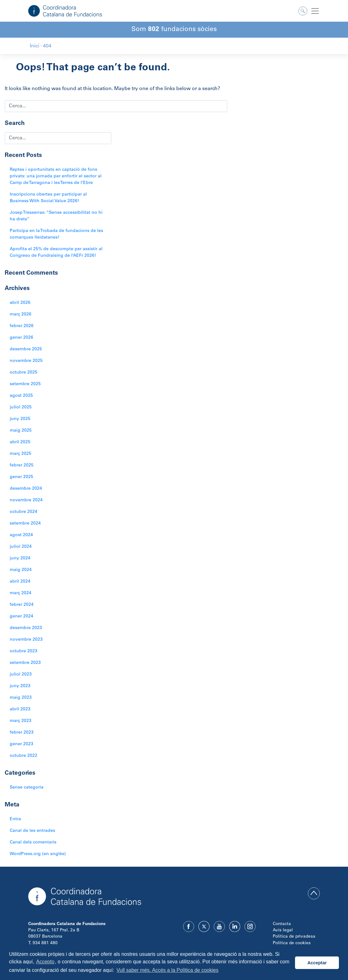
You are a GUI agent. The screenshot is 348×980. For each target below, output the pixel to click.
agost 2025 (21, 396)
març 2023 (21, 721)
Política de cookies (292, 943)
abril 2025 (20, 442)
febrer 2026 (22, 326)
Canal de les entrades (32, 831)
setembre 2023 (25, 663)
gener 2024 (21, 617)
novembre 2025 (26, 361)
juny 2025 (20, 419)
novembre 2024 (26, 500)
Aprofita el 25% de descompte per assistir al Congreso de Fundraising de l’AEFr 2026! (56, 253)
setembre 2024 (25, 524)
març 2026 (21, 315)
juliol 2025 (21, 407)
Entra (15, 819)
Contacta (282, 924)
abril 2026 (20, 303)
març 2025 (21, 454)
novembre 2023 (26, 640)
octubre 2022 (24, 756)
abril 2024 (20, 582)
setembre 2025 (25, 384)
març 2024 (21, 593)
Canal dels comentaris (33, 843)
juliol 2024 (21, 547)
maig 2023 (21, 698)
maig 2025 (21, 431)
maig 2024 (21, 570)
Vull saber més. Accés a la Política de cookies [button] (168, 970)
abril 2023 (20, 709)
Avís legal (283, 930)
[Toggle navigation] (315, 11)
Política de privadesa (294, 937)
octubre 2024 (24, 512)
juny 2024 (20, 558)
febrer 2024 (22, 605)
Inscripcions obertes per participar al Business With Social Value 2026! (48, 198)
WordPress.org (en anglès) (38, 854)
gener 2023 (21, 744)
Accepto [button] (45, 962)
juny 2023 (20, 686)
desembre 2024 (26, 489)
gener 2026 (21, 338)
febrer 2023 (22, 733)
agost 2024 (21, 535)
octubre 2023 (24, 651)
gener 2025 (21, 477)
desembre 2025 (26, 349)
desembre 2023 (26, 628)
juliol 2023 (21, 675)
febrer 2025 (22, 466)
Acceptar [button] (317, 963)
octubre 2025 (24, 373)
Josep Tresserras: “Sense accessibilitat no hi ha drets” (56, 216)
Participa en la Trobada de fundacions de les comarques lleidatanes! (56, 234)
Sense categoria (27, 788)
